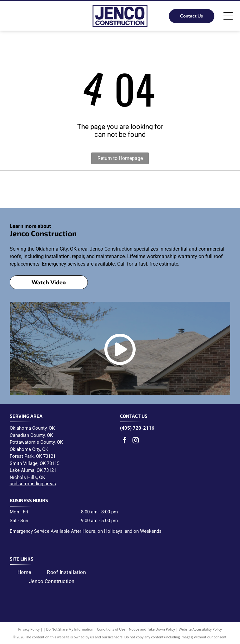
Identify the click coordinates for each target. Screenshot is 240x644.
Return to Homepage (120, 158)
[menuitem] (24, 572)
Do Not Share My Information (70, 629)
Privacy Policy (29, 629)
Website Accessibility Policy (200, 629)
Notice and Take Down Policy (152, 629)
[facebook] (125, 441)
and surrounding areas (33, 484)
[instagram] (136, 441)
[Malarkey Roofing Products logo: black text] (120, 190)
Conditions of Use (111, 629)
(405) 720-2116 (137, 428)
